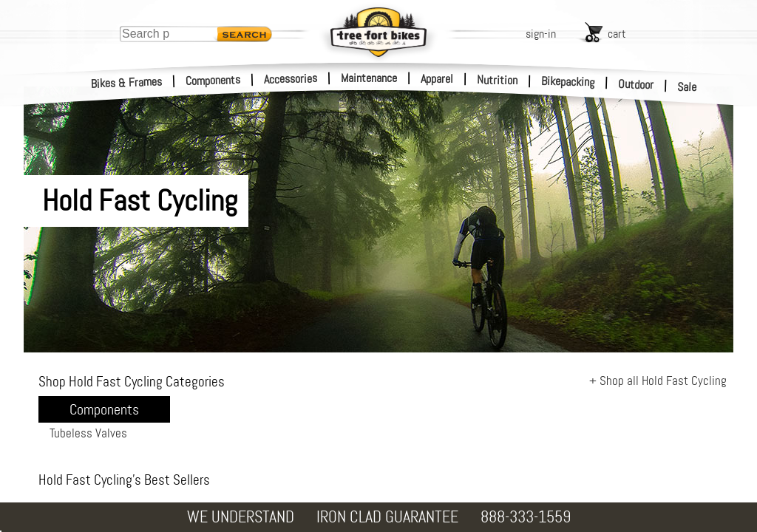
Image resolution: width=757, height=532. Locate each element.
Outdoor (636, 84)
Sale (687, 87)
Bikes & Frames (127, 83)
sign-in (541, 34)
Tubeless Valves (88, 433)
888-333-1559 (526, 517)
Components (213, 80)
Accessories (291, 79)
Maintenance (369, 78)
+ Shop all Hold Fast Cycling (658, 381)
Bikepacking (568, 82)
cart (617, 34)
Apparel (437, 79)
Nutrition (497, 80)
